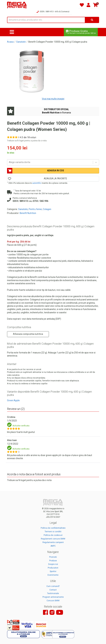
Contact (53, 590)
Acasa (10, 42)
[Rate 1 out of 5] (8, 137)
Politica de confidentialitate (53, 528)
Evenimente (53, 575)
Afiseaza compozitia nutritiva (28, 334)
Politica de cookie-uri (53, 535)
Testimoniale (53, 593)
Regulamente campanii (53, 542)
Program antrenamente (53, 597)
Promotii (53, 557)
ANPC (53, 546)
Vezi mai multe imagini (53, 99)
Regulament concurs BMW (53, 539)
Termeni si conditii (53, 532)
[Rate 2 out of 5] (11, 137)
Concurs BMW (53, 601)
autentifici (37, 183)
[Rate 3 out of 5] (14, 137)
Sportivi (53, 571)
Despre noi (53, 564)
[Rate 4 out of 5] (16, 137)
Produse (53, 561)
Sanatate (21, 42)
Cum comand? (53, 586)
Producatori (53, 568)
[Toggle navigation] (12, 32)
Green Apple (13, 400)
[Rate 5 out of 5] (19, 137)
